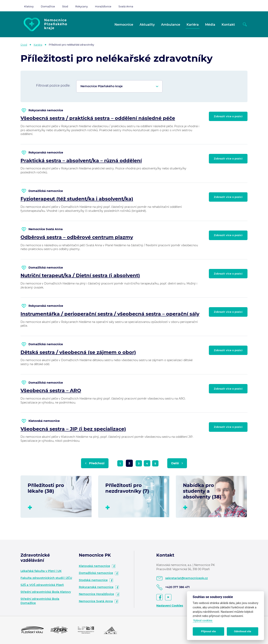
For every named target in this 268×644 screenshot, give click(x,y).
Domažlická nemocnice (96, 573)
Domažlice (48, 6)
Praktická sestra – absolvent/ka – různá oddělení (81, 161)
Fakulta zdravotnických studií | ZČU (46, 578)
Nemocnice (124, 25)
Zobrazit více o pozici (228, 116)
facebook (114, 566)
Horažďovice (103, 6)
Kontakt (228, 25)
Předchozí (97, 463)
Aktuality (147, 25)
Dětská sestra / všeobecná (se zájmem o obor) (78, 352)
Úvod (24, 45)
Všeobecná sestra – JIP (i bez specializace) (73, 429)
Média (210, 25)
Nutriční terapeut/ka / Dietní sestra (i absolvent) (80, 275)
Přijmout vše (208, 631)
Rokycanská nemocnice (96, 587)
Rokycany (82, 6)
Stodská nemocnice (93, 580)
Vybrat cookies (203, 621)
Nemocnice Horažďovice (96, 594)
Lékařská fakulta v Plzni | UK (41, 571)
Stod (65, 6)
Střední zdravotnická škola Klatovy (46, 592)
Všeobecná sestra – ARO (51, 390)
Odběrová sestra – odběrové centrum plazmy (77, 237)
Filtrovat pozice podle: (53, 86)
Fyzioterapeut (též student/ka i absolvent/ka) (77, 199)
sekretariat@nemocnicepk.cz (186, 578)
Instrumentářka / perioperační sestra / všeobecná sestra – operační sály (110, 314)
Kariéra (193, 25)
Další (175, 463)
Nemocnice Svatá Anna (96, 601)
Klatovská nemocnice (94, 566)
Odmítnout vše (243, 631)
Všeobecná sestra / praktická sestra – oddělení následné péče (98, 118)
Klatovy (29, 6)
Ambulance (171, 25)
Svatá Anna (126, 6)
